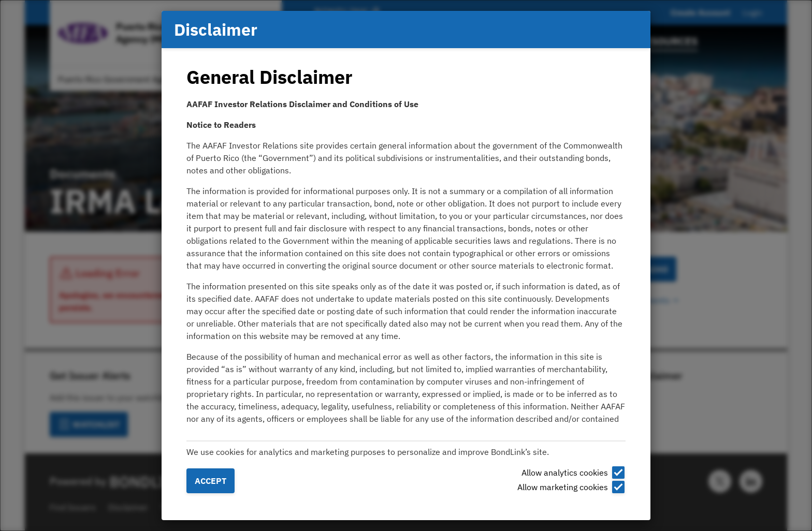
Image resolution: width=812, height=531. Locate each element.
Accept (211, 481)
